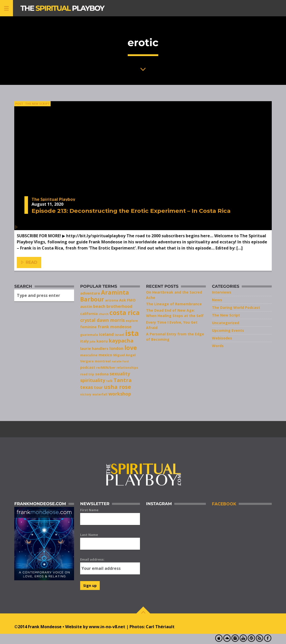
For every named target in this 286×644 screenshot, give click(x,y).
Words (218, 346)
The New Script (37, 104)
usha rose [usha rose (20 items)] (117, 387)
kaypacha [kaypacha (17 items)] (121, 341)
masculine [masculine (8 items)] (89, 355)
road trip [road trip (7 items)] (87, 374)
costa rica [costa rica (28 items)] (125, 313)
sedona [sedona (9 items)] (102, 374)
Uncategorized (226, 323)
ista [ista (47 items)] (132, 333)
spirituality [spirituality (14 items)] (93, 380)
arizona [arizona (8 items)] (112, 300)
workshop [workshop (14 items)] (120, 394)
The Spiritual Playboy (53, 199)
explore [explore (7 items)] (132, 321)
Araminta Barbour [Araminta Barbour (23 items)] (105, 296)
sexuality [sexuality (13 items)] (120, 374)
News (217, 300)
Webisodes (222, 338)
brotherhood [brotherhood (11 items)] (119, 306)
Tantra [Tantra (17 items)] (123, 380)
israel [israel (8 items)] (119, 335)
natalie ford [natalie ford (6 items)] (120, 361)
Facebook (224, 504)
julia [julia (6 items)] (92, 341)
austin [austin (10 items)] (86, 306)
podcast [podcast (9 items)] (88, 367)
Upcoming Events (228, 330)
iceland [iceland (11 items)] (106, 334)
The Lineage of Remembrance (174, 304)
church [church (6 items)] (104, 314)
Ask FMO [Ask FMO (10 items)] (127, 300)
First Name (89, 510)
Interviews (222, 292)
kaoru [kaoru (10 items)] (102, 341)
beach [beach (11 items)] (99, 306)
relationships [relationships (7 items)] (127, 367)
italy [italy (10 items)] (84, 341)
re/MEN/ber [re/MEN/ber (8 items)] (106, 367)
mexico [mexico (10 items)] (105, 355)
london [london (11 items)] (116, 348)
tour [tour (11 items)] (98, 387)
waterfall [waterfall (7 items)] (100, 394)
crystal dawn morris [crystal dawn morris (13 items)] (102, 320)
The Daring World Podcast (236, 307)
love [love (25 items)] (131, 348)
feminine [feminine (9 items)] (88, 327)
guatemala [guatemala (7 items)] (89, 335)
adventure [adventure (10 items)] (90, 293)
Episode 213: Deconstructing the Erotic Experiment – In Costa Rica (131, 211)
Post (19, 104)
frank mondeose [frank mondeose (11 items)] (115, 327)
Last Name (89, 535)
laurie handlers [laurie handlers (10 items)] (94, 348)
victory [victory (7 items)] (86, 394)
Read (29, 263)
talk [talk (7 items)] (109, 381)
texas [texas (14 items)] (87, 387)
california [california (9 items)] (89, 314)
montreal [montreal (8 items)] (103, 361)
